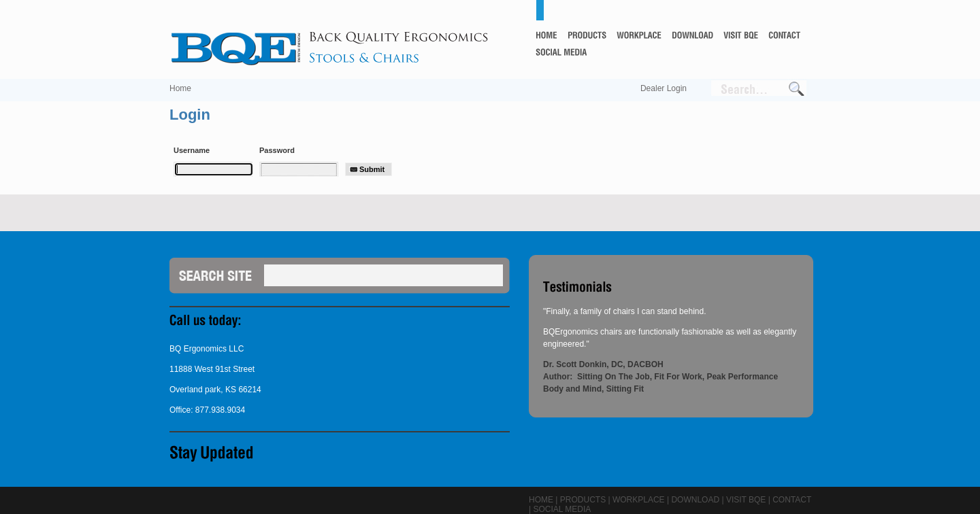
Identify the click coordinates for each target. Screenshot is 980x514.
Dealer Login (664, 88)
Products (583, 500)
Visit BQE (746, 500)
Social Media (562, 509)
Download (695, 500)
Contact (792, 500)
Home (180, 88)
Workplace (639, 500)
